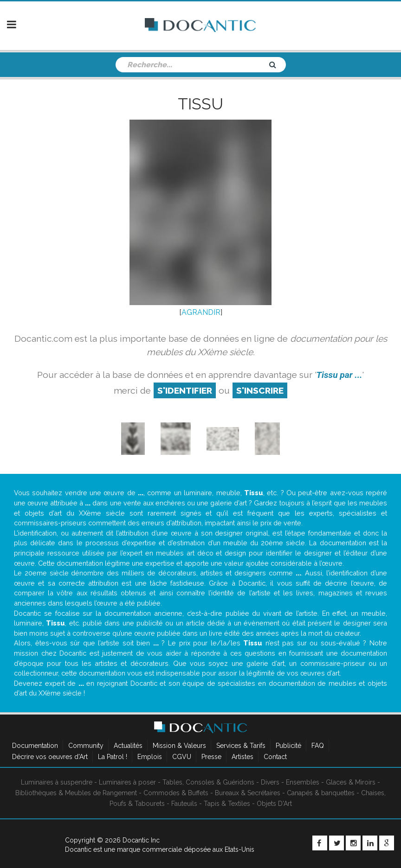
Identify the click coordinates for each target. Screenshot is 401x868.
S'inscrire (260, 390)
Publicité (288, 746)
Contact (275, 757)
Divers (270, 782)
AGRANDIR (201, 312)
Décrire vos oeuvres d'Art (50, 757)
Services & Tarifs (241, 746)
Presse (211, 757)
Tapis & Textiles (227, 804)
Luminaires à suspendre (57, 782)
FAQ (318, 746)
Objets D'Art (274, 804)
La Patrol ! (113, 757)
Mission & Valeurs (179, 746)
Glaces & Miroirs (351, 782)
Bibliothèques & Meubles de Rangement (76, 793)
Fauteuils (184, 804)
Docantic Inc (141, 840)
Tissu (200, 104)
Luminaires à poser (127, 782)
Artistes (243, 757)
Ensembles (303, 782)
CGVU (182, 757)
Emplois (150, 757)
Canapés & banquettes (321, 793)
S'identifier (185, 390)
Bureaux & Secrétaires (248, 793)
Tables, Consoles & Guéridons (208, 782)
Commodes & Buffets (176, 793)
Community (86, 746)
